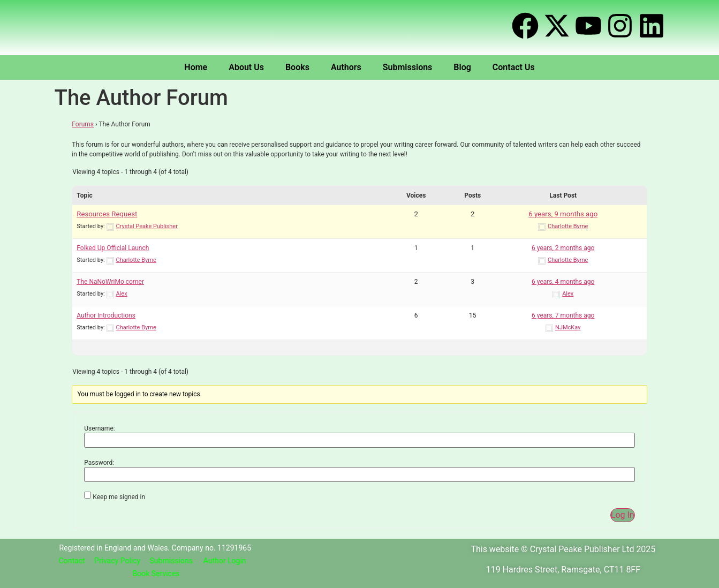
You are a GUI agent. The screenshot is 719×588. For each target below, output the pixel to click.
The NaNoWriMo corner (110, 282)
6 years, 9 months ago (563, 214)
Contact (72, 561)
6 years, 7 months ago (563, 315)
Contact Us (514, 67)
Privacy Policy (117, 561)
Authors (346, 67)
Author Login (225, 561)
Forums (83, 124)
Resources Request (107, 214)
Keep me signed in (119, 497)
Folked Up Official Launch (113, 248)
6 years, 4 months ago (563, 282)
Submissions (408, 67)
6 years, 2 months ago (563, 248)
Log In (623, 515)
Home (196, 67)
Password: (99, 463)
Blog (462, 67)
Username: (99, 428)
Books (297, 67)
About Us (246, 67)
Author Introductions (106, 315)
